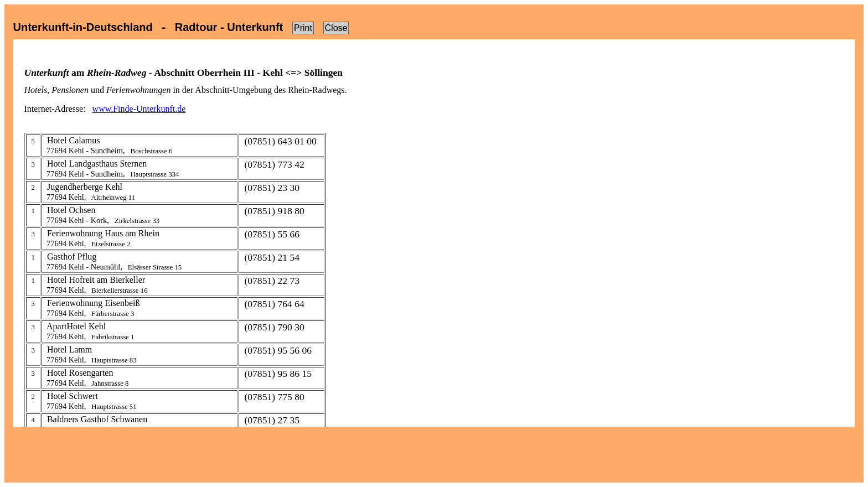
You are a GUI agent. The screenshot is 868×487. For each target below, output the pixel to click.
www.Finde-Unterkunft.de (139, 109)
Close (336, 28)
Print (303, 28)
